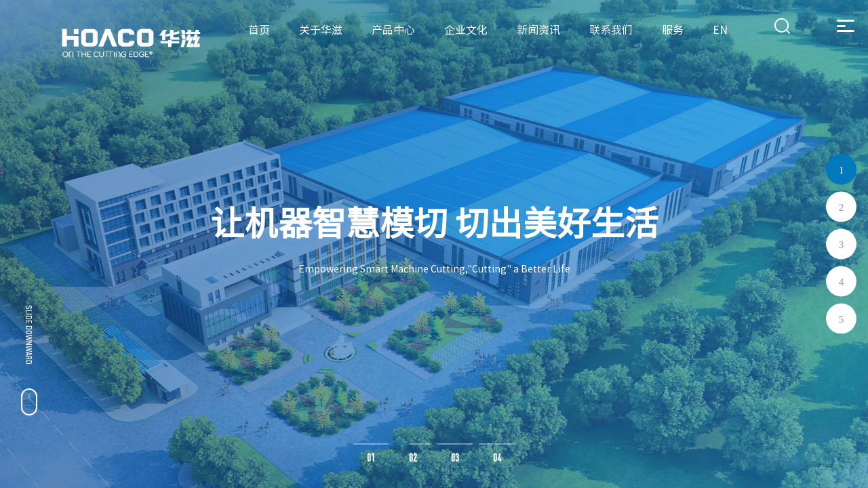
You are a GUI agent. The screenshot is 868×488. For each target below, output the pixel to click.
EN (720, 30)
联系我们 (611, 30)
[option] (434, 244)
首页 (259, 30)
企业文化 (466, 30)
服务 (673, 30)
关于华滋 (321, 30)
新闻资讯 (538, 30)
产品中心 (393, 30)
